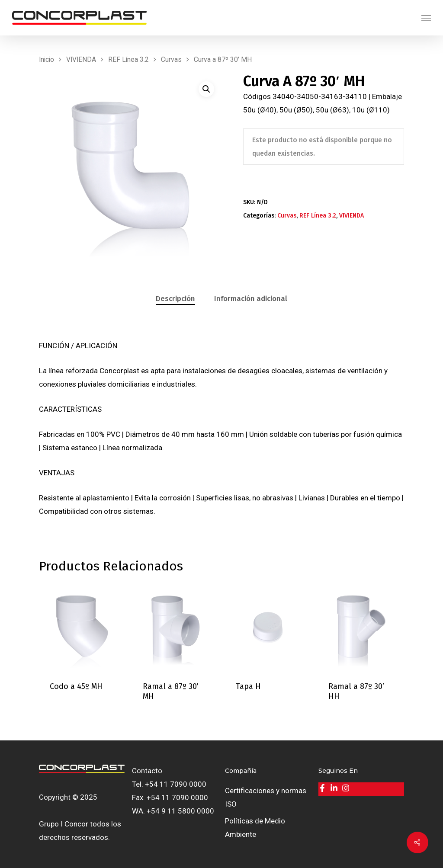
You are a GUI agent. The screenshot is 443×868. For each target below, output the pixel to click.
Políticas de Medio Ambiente (255, 828)
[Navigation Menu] (426, 18)
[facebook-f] (323, 788)
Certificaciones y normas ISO (266, 797)
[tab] (175, 299)
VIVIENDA (81, 59)
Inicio (47, 59)
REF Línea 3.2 (128, 59)
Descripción (175, 299)
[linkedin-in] (335, 788)
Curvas (171, 59)
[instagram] (347, 788)
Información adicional (251, 299)
